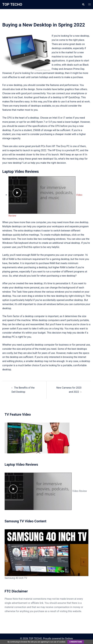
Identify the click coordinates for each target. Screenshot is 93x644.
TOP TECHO (12, 4)
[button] (83, 4)
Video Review (46, 491)
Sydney (69, 639)
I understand (76, 642)
